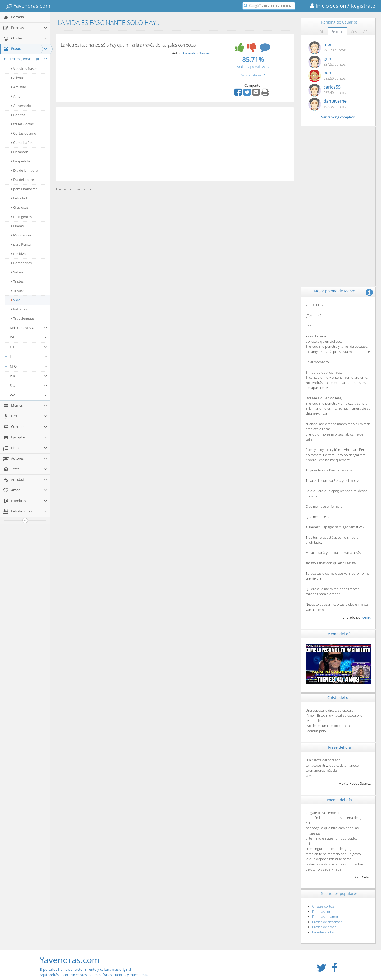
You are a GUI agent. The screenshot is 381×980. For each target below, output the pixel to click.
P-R (29, 376)
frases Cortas (22, 124)
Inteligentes (21, 217)
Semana (337, 31)
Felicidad (19, 198)
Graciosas (20, 207)
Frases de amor (324, 927)
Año (366, 31)
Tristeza (18, 291)
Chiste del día (339, 697)
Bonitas (18, 115)
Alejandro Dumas (196, 53)
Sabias (17, 272)
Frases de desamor (327, 922)
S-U (29, 386)
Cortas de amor (24, 133)
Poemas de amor (325, 917)
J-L (29, 356)
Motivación (21, 235)
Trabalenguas (23, 318)
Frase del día (339, 747)
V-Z (29, 395)
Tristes (17, 281)
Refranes (19, 309)
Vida (16, 300)
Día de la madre (24, 170)
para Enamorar (24, 189)
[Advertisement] (175, 144)
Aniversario (21, 106)
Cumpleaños (22, 143)
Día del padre (22, 180)
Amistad (19, 87)
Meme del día (339, 634)
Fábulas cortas (323, 932)
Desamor (19, 152)
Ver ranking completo (338, 117)
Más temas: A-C (29, 328)
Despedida (21, 161)
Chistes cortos (323, 906)
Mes (353, 31)
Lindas (17, 226)
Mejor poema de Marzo (334, 291)
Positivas (19, 254)
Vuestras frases (24, 68)
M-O (29, 366)
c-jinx (367, 617)
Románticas (21, 263)
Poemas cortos (324, 912)
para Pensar (22, 244)
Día (322, 31)
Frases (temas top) (25, 59)
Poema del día (339, 800)
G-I (29, 347)
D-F (29, 337)
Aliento (18, 78)
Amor (17, 96)
